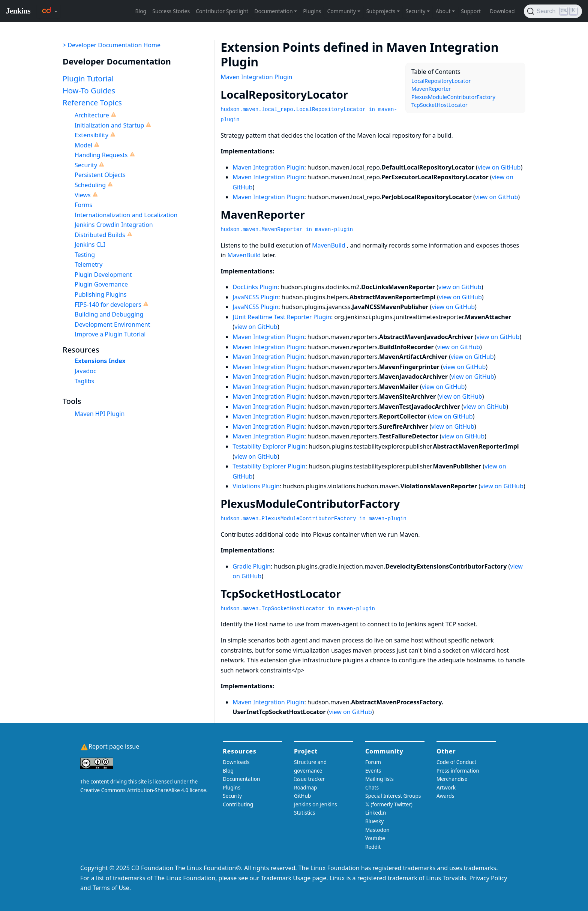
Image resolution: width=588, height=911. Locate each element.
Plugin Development (103, 275)
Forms (83, 205)
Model (83, 145)
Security (86, 165)
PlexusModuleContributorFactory (453, 97)
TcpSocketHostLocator (439, 105)
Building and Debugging (109, 314)
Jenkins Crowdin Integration (114, 225)
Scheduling (90, 185)
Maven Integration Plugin (256, 77)
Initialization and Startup (109, 125)
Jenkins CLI (90, 245)
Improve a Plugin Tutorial (110, 334)
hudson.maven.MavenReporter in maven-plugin (287, 230)
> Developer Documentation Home (112, 45)
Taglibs (84, 381)
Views (83, 195)
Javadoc (85, 371)
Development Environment (112, 324)
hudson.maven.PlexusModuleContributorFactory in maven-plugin (313, 519)
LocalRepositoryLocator (441, 81)
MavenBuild (329, 245)
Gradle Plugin (252, 566)
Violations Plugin (256, 486)
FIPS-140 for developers (108, 305)
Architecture (92, 115)
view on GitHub (499, 167)
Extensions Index (100, 361)
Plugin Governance (101, 284)
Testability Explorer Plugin (269, 446)
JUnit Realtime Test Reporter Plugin (282, 317)
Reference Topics (92, 103)
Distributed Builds (100, 235)
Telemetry (88, 264)
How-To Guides (89, 91)
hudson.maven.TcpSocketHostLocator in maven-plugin (298, 609)
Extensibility (91, 135)
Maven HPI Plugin (100, 414)
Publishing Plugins (100, 294)
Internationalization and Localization (126, 215)
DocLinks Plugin (255, 287)
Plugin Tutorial (88, 79)
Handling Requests (101, 155)
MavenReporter (431, 89)
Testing (85, 255)
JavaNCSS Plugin (255, 297)
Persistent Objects (100, 175)
